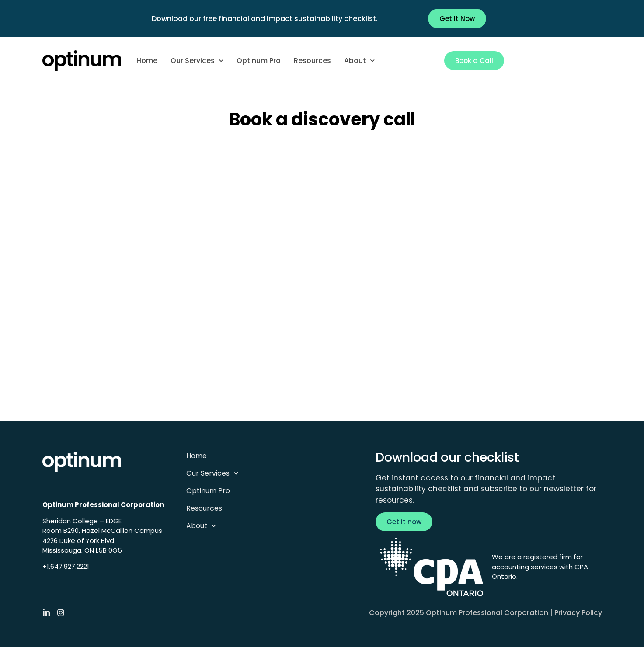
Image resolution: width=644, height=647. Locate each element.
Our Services (197, 61)
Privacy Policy (578, 613)
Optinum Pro (259, 61)
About (359, 61)
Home (147, 61)
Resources (312, 61)
